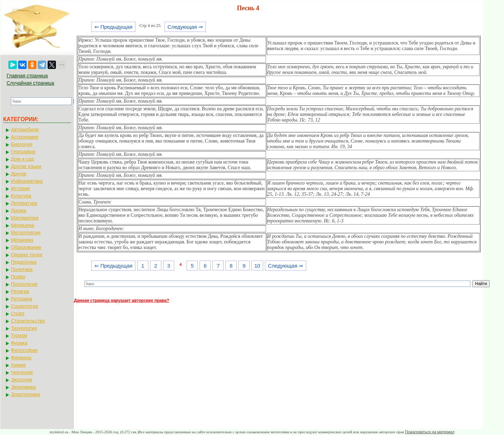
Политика (22, 269)
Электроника (26, 394)
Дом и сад (22, 159)
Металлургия (26, 233)
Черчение (22, 372)
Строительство (28, 321)
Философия (24, 350)
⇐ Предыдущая (114, 27)
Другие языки (26, 166)
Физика (19, 343)
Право (18, 277)
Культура (21, 196)
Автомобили (25, 130)
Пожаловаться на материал (430, 432)
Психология (24, 284)
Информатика (27, 181)
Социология (24, 306)
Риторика (22, 299)
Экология (21, 380)
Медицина (23, 225)
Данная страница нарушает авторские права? (121, 301)
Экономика (23, 387)
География (23, 152)
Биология (22, 144)
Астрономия (25, 137)
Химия (18, 365)
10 (257, 266)
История (20, 188)
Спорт (18, 313)
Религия (20, 291)
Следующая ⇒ (185, 27)
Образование (26, 247)
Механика (22, 240)
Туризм (19, 336)
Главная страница (27, 76)
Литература (24, 203)
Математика (25, 218)
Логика (19, 210)
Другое (19, 174)
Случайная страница (30, 83)
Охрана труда (26, 255)
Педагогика (24, 262)
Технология (24, 328)
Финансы (21, 358)
